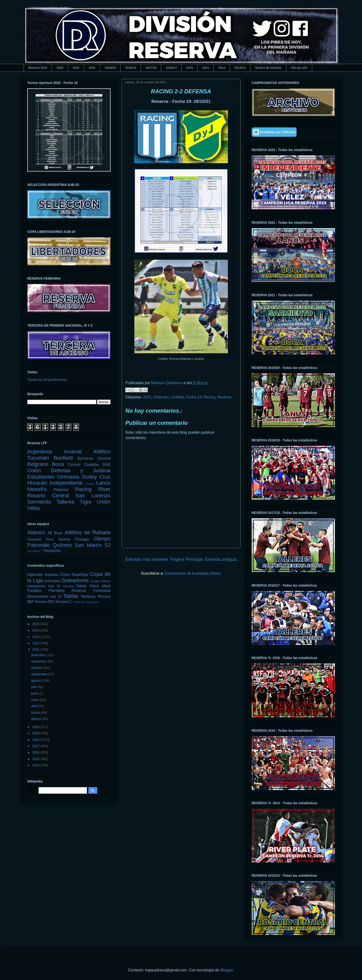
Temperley (52, 551)
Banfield (63, 458)
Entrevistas (52, 581)
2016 (190, 68)
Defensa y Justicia (169, 397)
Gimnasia (68, 477)
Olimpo (102, 539)
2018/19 (131, 68)
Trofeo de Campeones (86, 602)
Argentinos (40, 452)
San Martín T (35, 551)
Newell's (37, 489)
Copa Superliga (74, 575)
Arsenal (73, 452)
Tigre (86, 502)
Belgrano (38, 464)
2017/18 (151, 68)
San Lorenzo (93, 495)
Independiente (66, 483)
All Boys (55, 533)
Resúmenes (38, 596)
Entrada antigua (221, 559)
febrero (37, 719)
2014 (222, 68)
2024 (36, 630)
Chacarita (34, 539)
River (104, 489)
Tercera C (63, 602)
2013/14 (240, 68)
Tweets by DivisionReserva (47, 380)
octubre (37, 668)
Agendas (35, 575)
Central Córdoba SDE (89, 465)
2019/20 (110, 68)
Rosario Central (48, 495)
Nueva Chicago (74, 539)
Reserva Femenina (91, 591)
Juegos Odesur (100, 581)
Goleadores (75, 580)
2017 (36, 746)
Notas (82, 586)
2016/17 (171, 68)
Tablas (71, 596)
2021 (92, 68)
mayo (36, 700)
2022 (76, 68)
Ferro (50, 539)
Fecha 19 (194, 397)
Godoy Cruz (96, 477)
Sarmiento (39, 502)
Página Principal (187, 559)
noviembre (39, 661)
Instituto (90, 484)
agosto (36, 681)
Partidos (35, 591)
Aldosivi (36, 532)
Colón (34, 470)
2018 (36, 740)
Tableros (88, 596)
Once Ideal (100, 586)
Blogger (227, 970)
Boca (58, 464)
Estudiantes (41, 477)
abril (35, 706)
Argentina (52, 575)
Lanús (103, 483)
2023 (60, 68)
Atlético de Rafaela (88, 532)
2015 (206, 68)
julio (34, 687)
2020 (36, 727)
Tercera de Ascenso (268, 68)
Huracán (37, 483)
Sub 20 (56, 597)
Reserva (224, 397)
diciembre (39, 655)
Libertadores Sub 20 (44, 586)
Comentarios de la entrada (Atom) (193, 573)
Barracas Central (94, 458)
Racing (209, 397)
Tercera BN (44, 602)
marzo (36, 713)
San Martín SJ (92, 545)
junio (35, 693)
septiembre (40, 674)
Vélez (34, 508)
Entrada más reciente (147, 559)
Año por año (299, 68)
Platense (61, 490)
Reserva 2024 (38, 68)
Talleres (65, 502)
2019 (36, 733)
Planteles (56, 591)
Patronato (39, 545)
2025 (36, 624)
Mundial (68, 586)
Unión (104, 502)
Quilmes (62, 545)
